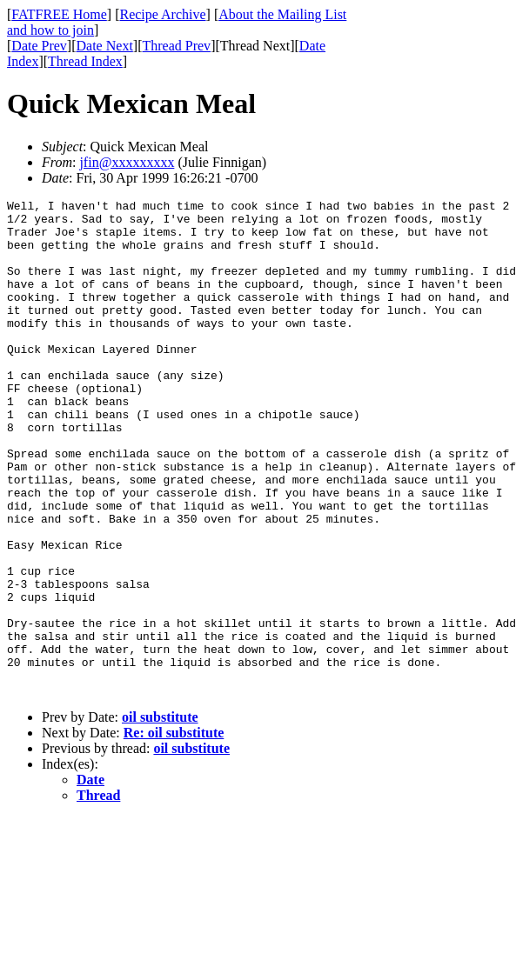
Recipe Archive (162, 14)
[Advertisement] (437, 270)
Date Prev (39, 46)
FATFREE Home (59, 14)
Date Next (105, 46)
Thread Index (85, 61)
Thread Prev (176, 46)
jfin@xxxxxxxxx (127, 162)
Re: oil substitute (174, 832)
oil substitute (160, 816)
